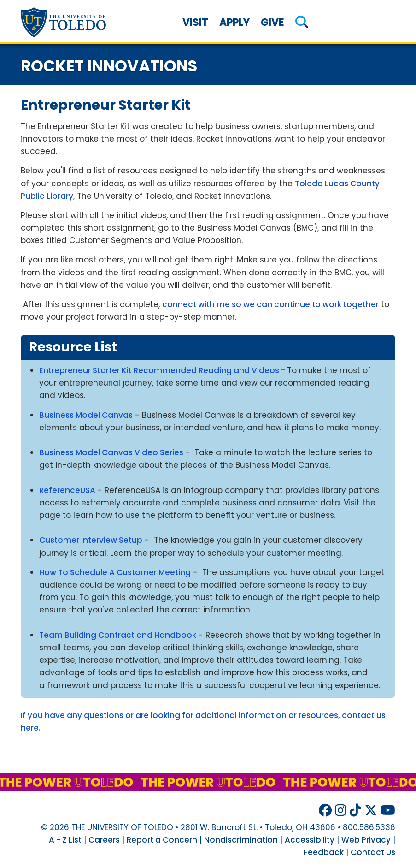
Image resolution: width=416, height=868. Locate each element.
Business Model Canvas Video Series (112, 452)
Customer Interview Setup (91, 540)
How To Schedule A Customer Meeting (115, 572)
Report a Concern (162, 840)
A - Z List (65, 840)
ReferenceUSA (67, 490)
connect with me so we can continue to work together (270, 304)
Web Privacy (366, 840)
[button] (302, 22)
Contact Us (373, 852)
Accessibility (310, 840)
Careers (104, 840)
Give (272, 22)
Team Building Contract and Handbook (118, 635)
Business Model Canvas (86, 415)
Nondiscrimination (241, 840)
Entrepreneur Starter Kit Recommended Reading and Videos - (163, 370)
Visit (195, 22)
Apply (234, 22)
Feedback (324, 852)
